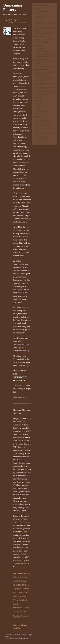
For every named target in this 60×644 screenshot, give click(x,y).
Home (5, 14)
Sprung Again (40, 31)
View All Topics (41, 114)
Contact (25, 14)
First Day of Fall (41, 19)
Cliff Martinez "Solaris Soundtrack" (43, 121)
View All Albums (41, 94)
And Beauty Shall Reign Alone (45, 54)
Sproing (38, 14)
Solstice (38, 21)
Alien (25, 532)
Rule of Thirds (40, 49)
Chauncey (17, 577)
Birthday (27, 573)
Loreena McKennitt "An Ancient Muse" (43, 138)
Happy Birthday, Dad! (42, 11)
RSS (19, 14)
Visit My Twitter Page (42, 42)
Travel (38, 103)
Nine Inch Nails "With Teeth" (45, 129)
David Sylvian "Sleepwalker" (45, 92)
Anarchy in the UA (42, 59)
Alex (37, 101)
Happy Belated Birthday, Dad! (45, 28)
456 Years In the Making (43, 33)
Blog (10, 14)
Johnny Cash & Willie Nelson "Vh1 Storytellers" (45, 80)
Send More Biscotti (42, 52)
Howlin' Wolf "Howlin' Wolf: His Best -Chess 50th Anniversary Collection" (45, 74)
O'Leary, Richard (20, 600)
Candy (38, 108)
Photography (40, 106)
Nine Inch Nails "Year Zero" (44, 133)
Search (15, 14)
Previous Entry (19, 625)
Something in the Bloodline (44, 66)
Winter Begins (40, 16)
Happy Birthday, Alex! (43, 57)
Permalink (16, 616)
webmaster (24, 638)
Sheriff (16, 604)
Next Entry (18, 628)
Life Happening (40, 111)
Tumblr (38, 9)
